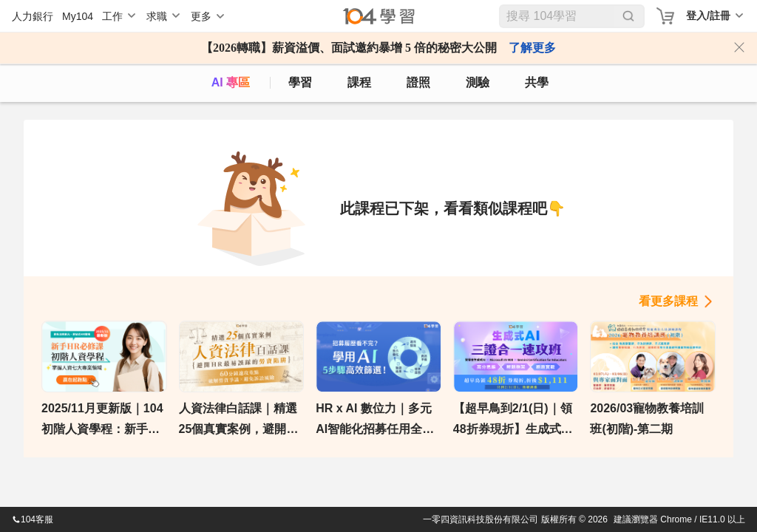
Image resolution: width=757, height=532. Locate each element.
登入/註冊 (708, 16)
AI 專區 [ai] (231, 82)
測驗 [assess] (478, 82)
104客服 (33, 519)
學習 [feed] (300, 82)
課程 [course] (359, 82)
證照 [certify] (418, 82)
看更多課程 (668, 301)
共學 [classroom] (537, 82)
